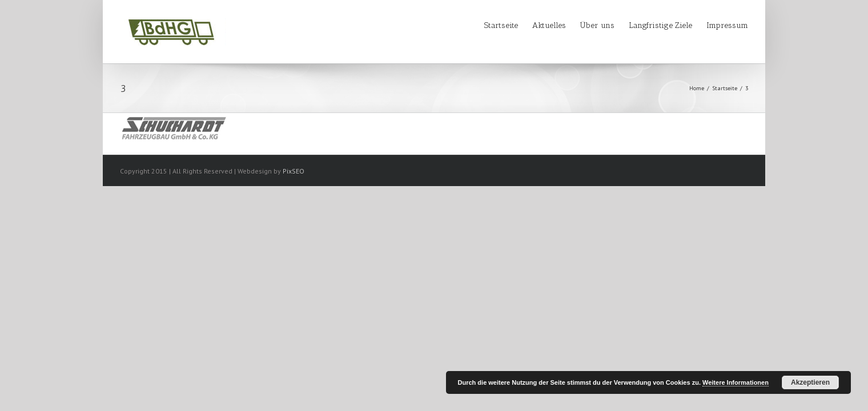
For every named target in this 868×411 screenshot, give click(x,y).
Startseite (455, 25)
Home (697, 88)
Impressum (727, 25)
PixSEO (294, 171)
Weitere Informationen (736, 382)
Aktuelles (515, 25)
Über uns (574, 25)
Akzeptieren (810, 382)
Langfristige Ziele (649, 25)
